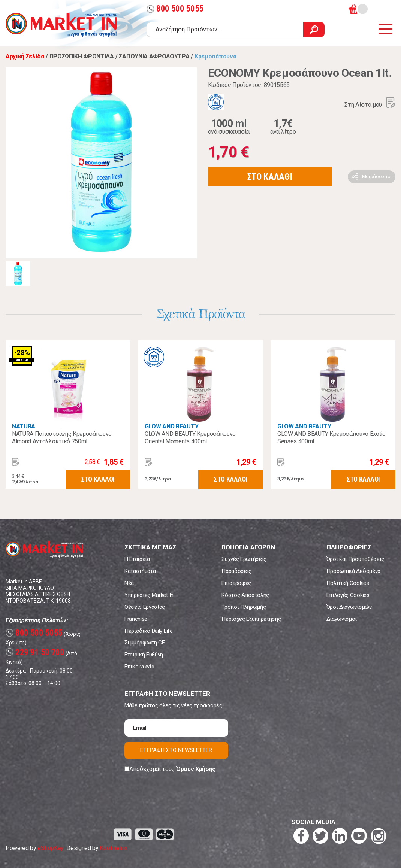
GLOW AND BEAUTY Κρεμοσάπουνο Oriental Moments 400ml (190, 438)
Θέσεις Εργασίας (145, 607)
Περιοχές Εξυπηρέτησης (251, 619)
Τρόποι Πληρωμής (244, 607)
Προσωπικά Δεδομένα (353, 571)
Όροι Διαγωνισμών (349, 607)
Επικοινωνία (139, 667)
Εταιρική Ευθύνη (144, 655)
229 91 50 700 (35, 652)
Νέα (129, 583)
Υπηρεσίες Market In (149, 595)
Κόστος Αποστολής (245, 595)
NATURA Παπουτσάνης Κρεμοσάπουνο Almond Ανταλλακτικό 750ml (62, 438)
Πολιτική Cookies (348, 583)
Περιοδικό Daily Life (149, 631)
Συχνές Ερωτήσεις (244, 559)
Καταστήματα (140, 571)
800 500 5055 (175, 9)
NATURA (24, 426)
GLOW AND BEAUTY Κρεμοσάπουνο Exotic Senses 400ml (331, 438)
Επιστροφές (236, 583)
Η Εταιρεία (137, 559)
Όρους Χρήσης (196, 769)
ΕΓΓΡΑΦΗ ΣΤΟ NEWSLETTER (176, 750)
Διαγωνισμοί (342, 619)
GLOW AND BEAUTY (171, 426)
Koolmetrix (113, 848)
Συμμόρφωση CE (145, 643)
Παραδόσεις (236, 571)
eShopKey (50, 848)
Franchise (136, 619)
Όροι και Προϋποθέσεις (355, 559)
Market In (61, 25)
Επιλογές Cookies (348, 595)
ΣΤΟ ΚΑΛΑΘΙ (270, 177)
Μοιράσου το (376, 177)
